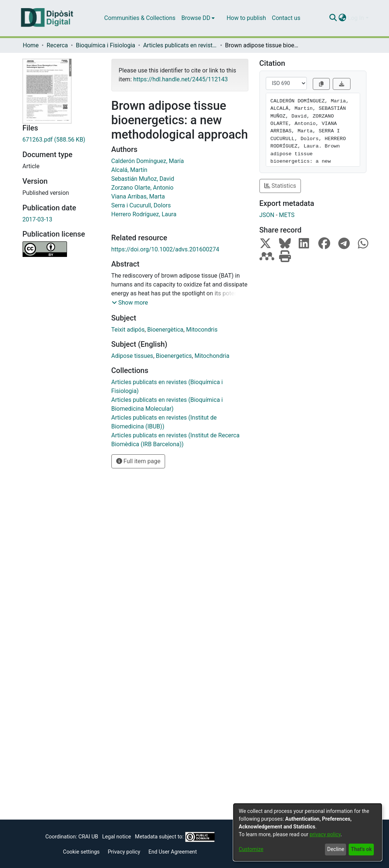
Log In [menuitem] (356, 18)
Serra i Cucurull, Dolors (141, 205)
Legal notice (117, 837)
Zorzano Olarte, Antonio (142, 188)
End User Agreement (173, 852)
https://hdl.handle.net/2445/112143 (180, 79)
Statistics (280, 186)
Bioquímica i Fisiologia (105, 45)
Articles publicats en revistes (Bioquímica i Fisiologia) (180, 45)
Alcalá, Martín (130, 170)
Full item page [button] (138, 461)
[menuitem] (198, 18)
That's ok (361, 849)
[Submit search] (333, 18)
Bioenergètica (165, 330)
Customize (251, 849)
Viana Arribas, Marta (138, 196)
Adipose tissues (132, 356)
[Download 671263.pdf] (61, 140)
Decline (336, 849)
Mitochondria (212, 356)
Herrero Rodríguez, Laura (144, 214)
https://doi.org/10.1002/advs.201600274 (165, 249)
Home (31, 45)
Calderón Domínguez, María (148, 161)
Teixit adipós (128, 330)
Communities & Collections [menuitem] (140, 18)
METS (287, 215)
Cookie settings (81, 852)
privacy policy (325, 834)
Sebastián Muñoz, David (143, 179)
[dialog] (308, 832)
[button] (130, 303)
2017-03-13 (38, 219)
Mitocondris (202, 330)
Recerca (57, 45)
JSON (267, 215)
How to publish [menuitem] (246, 18)
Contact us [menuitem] (286, 18)
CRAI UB (88, 837)
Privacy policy (124, 852)
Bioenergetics (174, 356)
